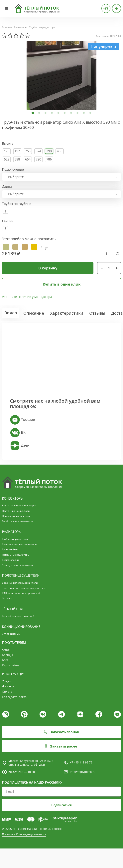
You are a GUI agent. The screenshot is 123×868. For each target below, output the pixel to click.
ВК (18, 433)
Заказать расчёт (61, 749)
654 (28, 159)
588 (17, 159)
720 (38, 159)
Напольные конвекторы (16, 516)
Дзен (20, 446)
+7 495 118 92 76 (81, 765)
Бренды (7, 655)
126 (7, 151)
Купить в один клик (62, 284)
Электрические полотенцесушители (24, 588)
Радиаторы (20, 27)
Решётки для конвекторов (17, 521)
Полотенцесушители (21, 576)
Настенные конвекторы (16, 511)
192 (17, 151)
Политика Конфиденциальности (24, 839)
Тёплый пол (13, 609)
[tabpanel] (61, 75)
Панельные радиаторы (16, 555)
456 (60, 151)
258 (28, 151)
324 (38, 151)
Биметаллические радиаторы (19, 544)
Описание (34, 313)
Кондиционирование (21, 627)
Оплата (7, 691)
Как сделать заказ (14, 697)
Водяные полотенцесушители (20, 583)
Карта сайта (10, 665)
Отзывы (97, 313)
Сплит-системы (11, 634)
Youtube (22, 420)
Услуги (7, 681)
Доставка (8, 686)
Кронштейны (10, 549)
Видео (11, 313)
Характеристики (67, 313)
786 (49, 159)
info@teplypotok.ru (83, 774)
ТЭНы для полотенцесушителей (21, 593)
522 (7, 159)
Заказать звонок (61, 734)
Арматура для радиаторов (17, 565)
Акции (6, 649)
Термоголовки (10, 560)
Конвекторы (13, 499)
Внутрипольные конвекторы (19, 505)
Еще (44, 248)
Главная (7, 27)
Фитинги (7, 598)
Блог (5, 660)
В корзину (48, 268)
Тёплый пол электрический (18, 616)
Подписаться (61, 809)
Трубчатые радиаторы (42, 27)
